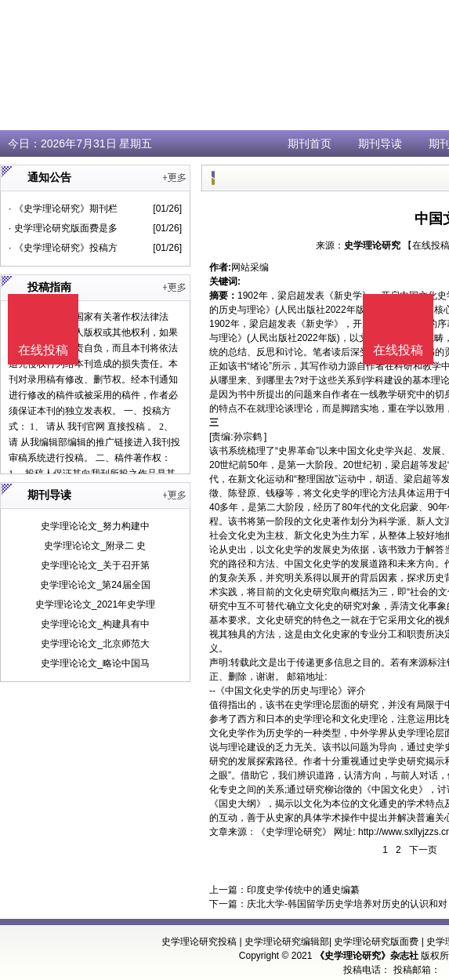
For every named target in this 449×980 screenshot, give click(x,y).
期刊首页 (310, 143)
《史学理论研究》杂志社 (367, 956)
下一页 (423, 850)
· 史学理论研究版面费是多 (63, 228)
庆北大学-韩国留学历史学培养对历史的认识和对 (347, 904)
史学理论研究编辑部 (287, 942)
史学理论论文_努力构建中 (95, 526)
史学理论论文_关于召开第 (95, 565)
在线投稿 (398, 350)
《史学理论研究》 (294, 832)
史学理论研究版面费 (376, 942)
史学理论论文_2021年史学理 (95, 604)
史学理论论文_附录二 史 (95, 546)
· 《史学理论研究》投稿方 (63, 248)
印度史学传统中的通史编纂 (303, 890)
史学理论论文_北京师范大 (95, 644)
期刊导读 (380, 143)
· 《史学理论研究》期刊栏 (63, 209)
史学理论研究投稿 (199, 942)
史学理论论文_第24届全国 (95, 585)
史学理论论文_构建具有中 (95, 624)
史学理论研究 (372, 245)
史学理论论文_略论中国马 (95, 663)
